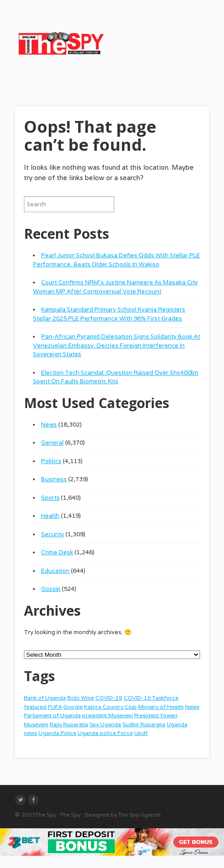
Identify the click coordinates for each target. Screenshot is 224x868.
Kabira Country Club (110, 707)
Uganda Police (57, 733)
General (52, 443)
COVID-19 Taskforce (151, 698)
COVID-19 (109, 698)
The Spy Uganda (140, 815)
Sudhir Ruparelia (144, 724)
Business (54, 479)
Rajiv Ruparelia (69, 724)
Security (53, 534)
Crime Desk (57, 552)
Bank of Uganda (45, 698)
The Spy (46, 815)
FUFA (55, 707)
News (49, 425)
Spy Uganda (105, 724)
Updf (141, 733)
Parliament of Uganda (52, 715)
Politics (51, 461)
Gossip (51, 589)
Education (55, 571)
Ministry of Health (161, 707)
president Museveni (107, 715)
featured (35, 707)
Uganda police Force (105, 733)
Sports (50, 498)
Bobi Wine (81, 698)
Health (50, 516)
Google (73, 707)
